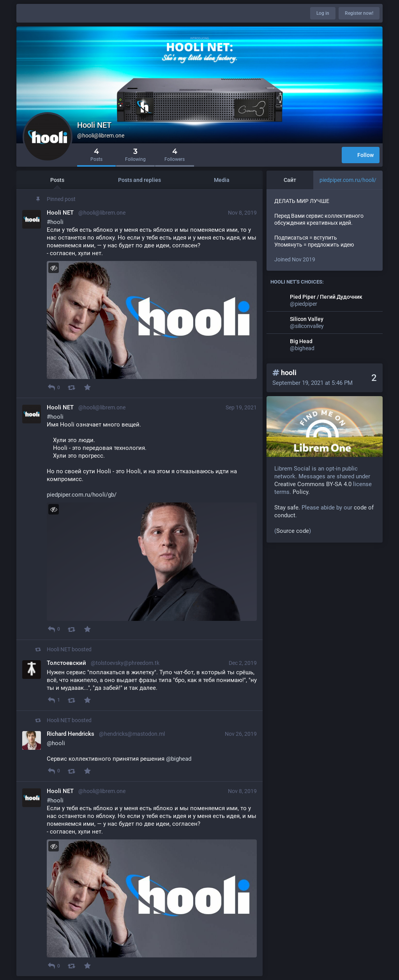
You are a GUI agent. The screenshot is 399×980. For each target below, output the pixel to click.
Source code (293, 531)
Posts (57, 180)
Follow (361, 156)
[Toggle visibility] (54, 268)
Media (222, 180)
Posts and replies (139, 180)
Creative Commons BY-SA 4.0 (313, 484)
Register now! (359, 13)
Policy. (301, 492)
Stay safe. (287, 508)
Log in (323, 13)
